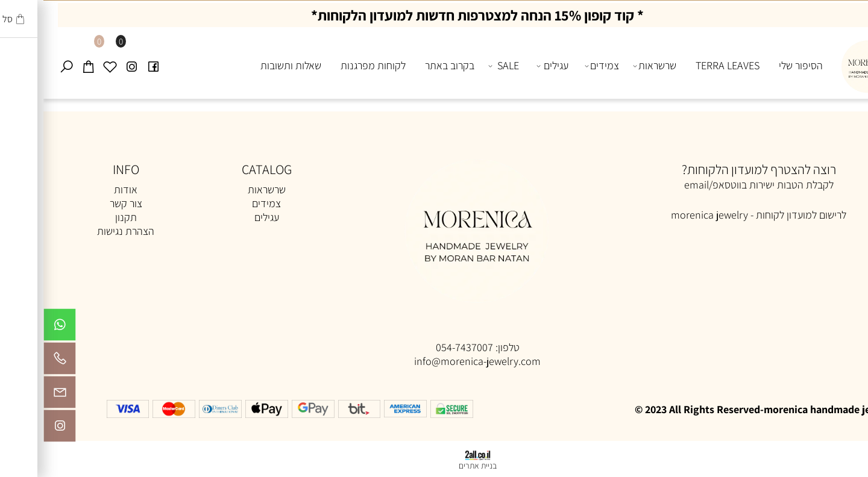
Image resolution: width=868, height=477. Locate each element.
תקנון (83, 217)
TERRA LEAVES (684, 65)
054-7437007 (421, 347)
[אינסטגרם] (88, 66)
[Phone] (16, 361)
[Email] (16, 395)
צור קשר (83, 203)
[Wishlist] (66, 66)
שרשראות (612, 66)
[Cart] (45, 66)
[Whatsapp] (16, 328)
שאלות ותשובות (247, 65)
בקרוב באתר (406, 65)
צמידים (559, 66)
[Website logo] (822, 63)
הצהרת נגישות (82, 231)
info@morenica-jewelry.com (434, 361)
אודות (82, 189)
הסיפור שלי (757, 65)
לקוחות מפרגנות (330, 65)
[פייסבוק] (110, 66)
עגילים (510, 66)
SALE (461, 66)
